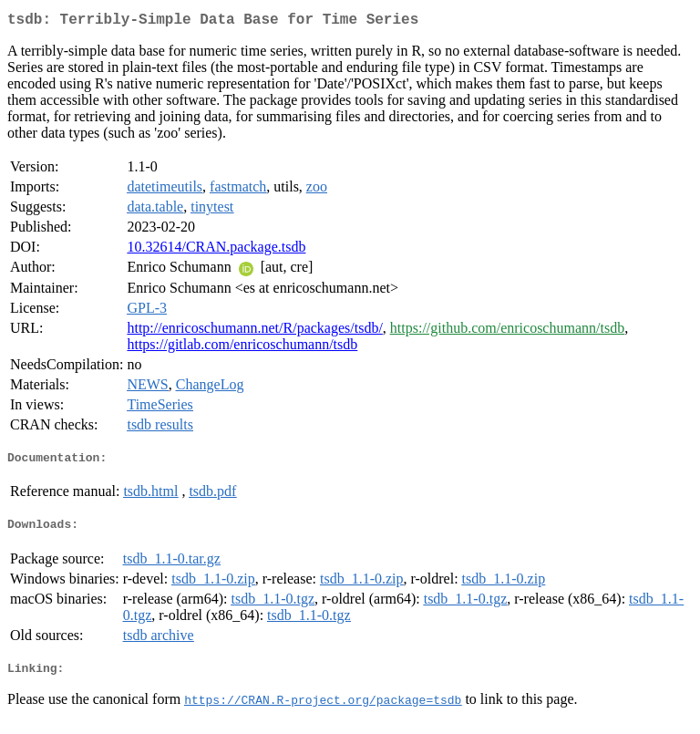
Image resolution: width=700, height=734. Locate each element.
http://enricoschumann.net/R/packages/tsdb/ (254, 331)
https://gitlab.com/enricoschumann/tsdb (242, 348)
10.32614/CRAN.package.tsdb (216, 250)
